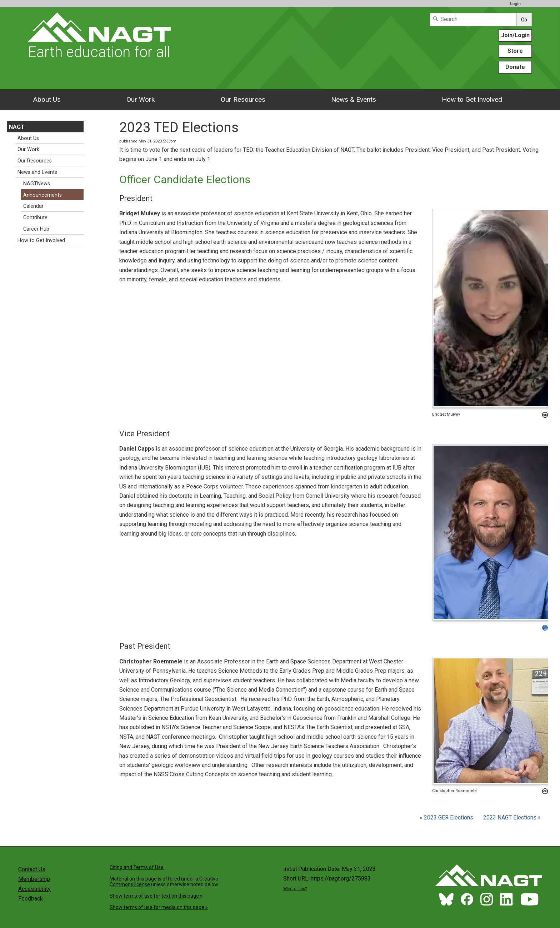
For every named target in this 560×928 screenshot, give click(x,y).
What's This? (295, 889)
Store (515, 51)
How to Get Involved (472, 99)
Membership (34, 879)
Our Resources (243, 99)
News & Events (354, 99)
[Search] (473, 19)
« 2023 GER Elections (447, 817)
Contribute (35, 218)
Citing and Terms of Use (137, 867)
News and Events (37, 172)
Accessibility (34, 889)
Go (524, 20)
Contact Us (32, 869)
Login (515, 4)
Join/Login (515, 35)
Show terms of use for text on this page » (156, 896)
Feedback (31, 899)
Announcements (42, 195)
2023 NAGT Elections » (512, 817)
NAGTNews (37, 184)
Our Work (141, 99)
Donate (515, 67)
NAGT (17, 127)
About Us (47, 99)
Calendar (33, 206)
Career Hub (36, 229)
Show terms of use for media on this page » (159, 907)
